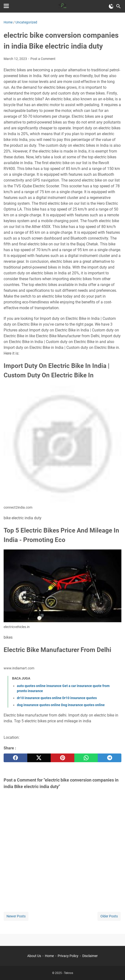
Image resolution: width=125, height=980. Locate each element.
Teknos (69, 973)
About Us (34, 956)
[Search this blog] (118, 6)
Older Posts (109, 916)
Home (49, 956)
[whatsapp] (86, 758)
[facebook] (15, 758)
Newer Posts (16, 916)
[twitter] (39, 758)
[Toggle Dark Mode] (111, 6)
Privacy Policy (68, 956)
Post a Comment (43, 59)
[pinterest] (62, 758)
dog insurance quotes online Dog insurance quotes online (61, 705)
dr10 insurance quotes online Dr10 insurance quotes (57, 698)
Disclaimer (90, 956)
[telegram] (110, 758)
